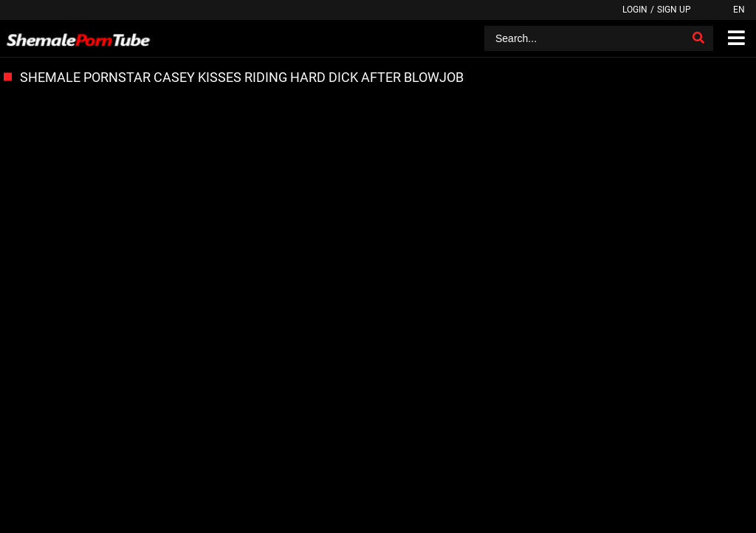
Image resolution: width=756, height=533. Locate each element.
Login (635, 10)
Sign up (674, 10)
